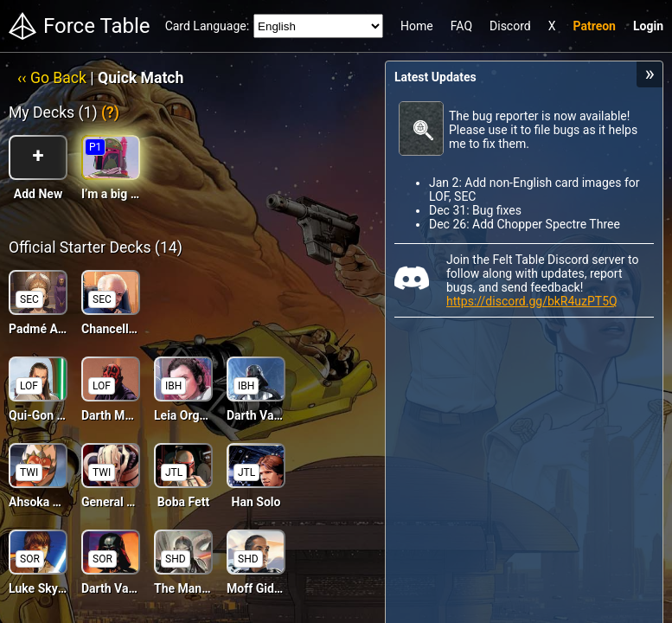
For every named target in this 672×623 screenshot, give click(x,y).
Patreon (594, 26)
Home (417, 26)
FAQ (461, 26)
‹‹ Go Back (52, 78)
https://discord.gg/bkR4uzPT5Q (532, 301)
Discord (510, 26)
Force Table (96, 26)
